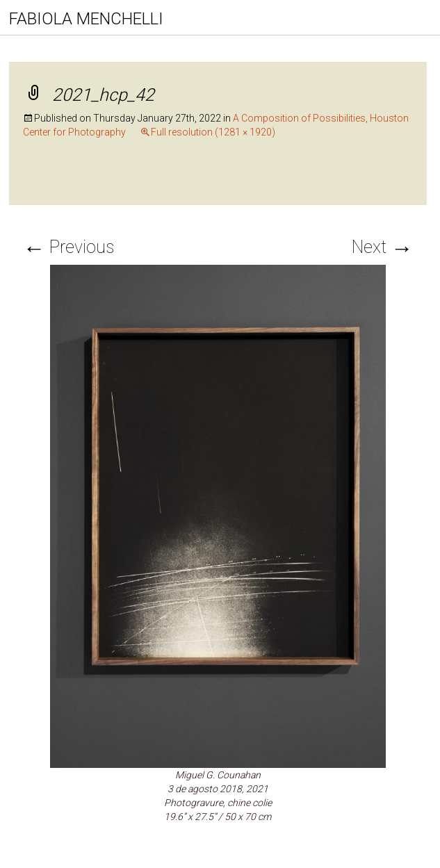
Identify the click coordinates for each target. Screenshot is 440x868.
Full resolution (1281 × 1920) (213, 132)
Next (382, 247)
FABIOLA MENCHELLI (86, 19)
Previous (68, 247)
